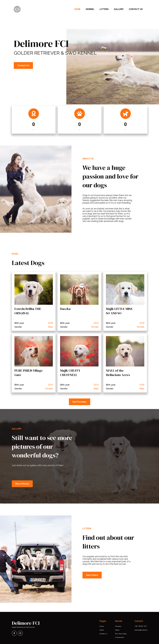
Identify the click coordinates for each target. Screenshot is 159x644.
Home (77, 9)
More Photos (22, 484)
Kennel (90, 9)
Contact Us (23, 65)
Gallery (119, 9)
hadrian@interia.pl (141, 630)
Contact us (103, 634)
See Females (79, 402)
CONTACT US (136, 9)
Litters (104, 9)
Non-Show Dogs (121, 634)
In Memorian (120, 637)
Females (118, 626)
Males (117, 630)
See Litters (92, 575)
